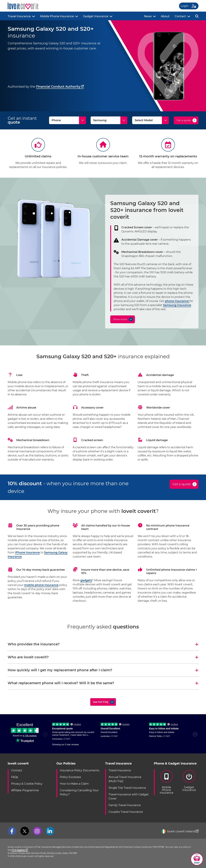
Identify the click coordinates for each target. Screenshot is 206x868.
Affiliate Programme (25, 790)
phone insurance (177, 301)
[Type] (67, 120)
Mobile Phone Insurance (57, 16)
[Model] (151, 120)
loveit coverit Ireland (180, 831)
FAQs (15, 777)
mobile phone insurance (41, 585)
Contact (180, 16)
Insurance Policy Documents (80, 770)
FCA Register (20, 850)
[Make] (109, 120)
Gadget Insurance (96, 16)
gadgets (86, 580)
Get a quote (184, 120)
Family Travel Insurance (125, 805)
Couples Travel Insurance (126, 812)
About (165, 16)
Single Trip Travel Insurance (127, 788)
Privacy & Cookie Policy (27, 784)
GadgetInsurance (189, 781)
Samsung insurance (177, 305)
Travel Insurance (19, 16)
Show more (120, 319)
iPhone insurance (27, 552)
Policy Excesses (70, 777)
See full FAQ (101, 702)
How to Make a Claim (74, 784)
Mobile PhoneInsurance (167, 782)
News (148, 16)
